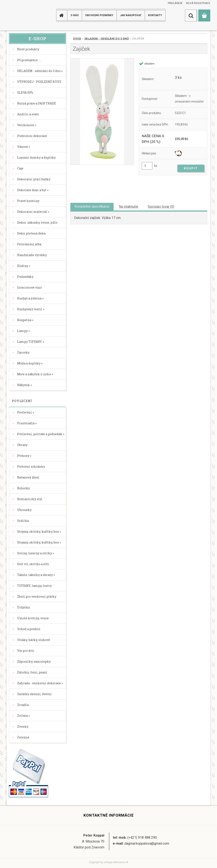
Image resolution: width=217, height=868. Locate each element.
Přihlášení (175, 3)
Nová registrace (198, 3)
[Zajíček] (102, 111)
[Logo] (24, 15)
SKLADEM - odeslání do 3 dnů (107, 39)
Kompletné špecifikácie (92, 207)
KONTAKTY (155, 15)
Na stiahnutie (129, 207)
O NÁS (75, 15)
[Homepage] (62, 15)
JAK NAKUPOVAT (131, 15)
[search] (191, 16)
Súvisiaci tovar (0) (161, 207)
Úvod (77, 39)
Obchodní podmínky (99, 15)
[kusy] (147, 166)
